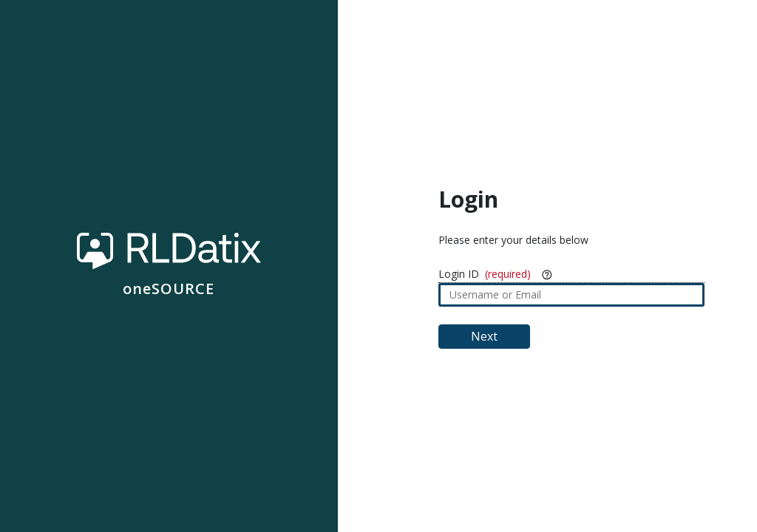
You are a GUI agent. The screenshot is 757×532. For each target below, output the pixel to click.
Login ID (459, 274)
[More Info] (547, 274)
